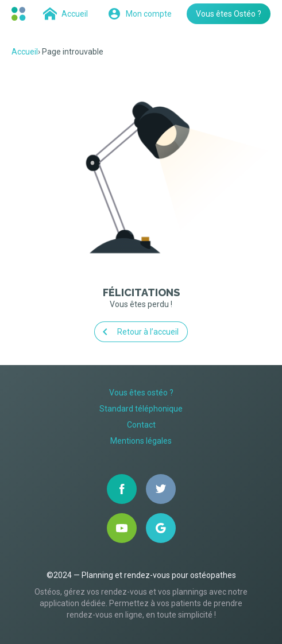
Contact (141, 425)
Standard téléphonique (141, 409)
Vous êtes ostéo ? (141, 393)
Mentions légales (141, 441)
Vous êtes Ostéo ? (229, 14)
